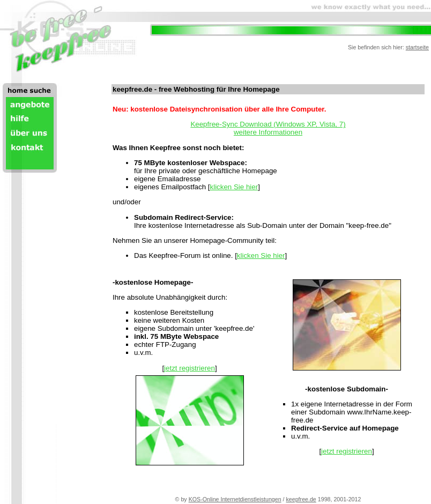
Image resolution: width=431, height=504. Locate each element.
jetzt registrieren (190, 368)
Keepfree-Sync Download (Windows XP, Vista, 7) (268, 124)
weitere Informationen (268, 132)
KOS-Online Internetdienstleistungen (235, 499)
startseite (417, 47)
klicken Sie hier (234, 187)
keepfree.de (301, 499)
